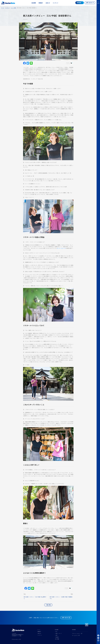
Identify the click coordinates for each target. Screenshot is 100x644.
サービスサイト (76, 635)
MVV (56, 631)
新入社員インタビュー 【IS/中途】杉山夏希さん (35, 598)
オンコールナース (61, 248)
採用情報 (74, 630)
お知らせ (48, 3)
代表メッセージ (59, 633)
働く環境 (57, 639)
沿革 (56, 635)
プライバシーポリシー (77, 634)
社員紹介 (57, 637)
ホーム (39, 630)
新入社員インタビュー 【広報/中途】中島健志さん (61, 598)
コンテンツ (55, 3)
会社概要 (34, 3)
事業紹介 (41, 3)
